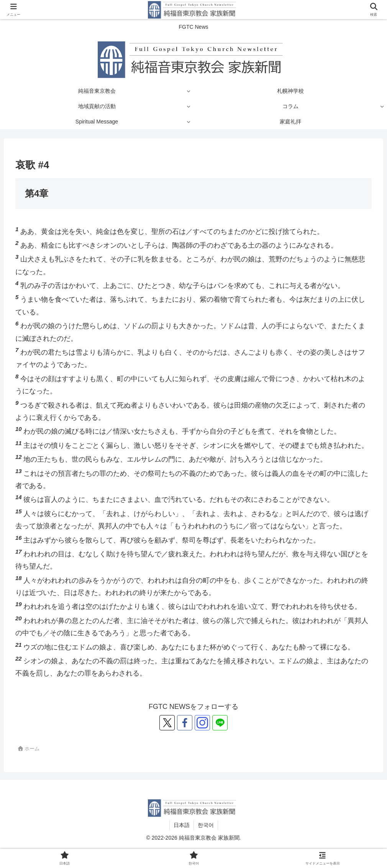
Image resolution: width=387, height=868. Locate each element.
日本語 (182, 825)
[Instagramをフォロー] (202, 723)
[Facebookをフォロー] (185, 723)
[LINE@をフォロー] (220, 723)
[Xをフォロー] (167, 723)
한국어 (206, 825)
